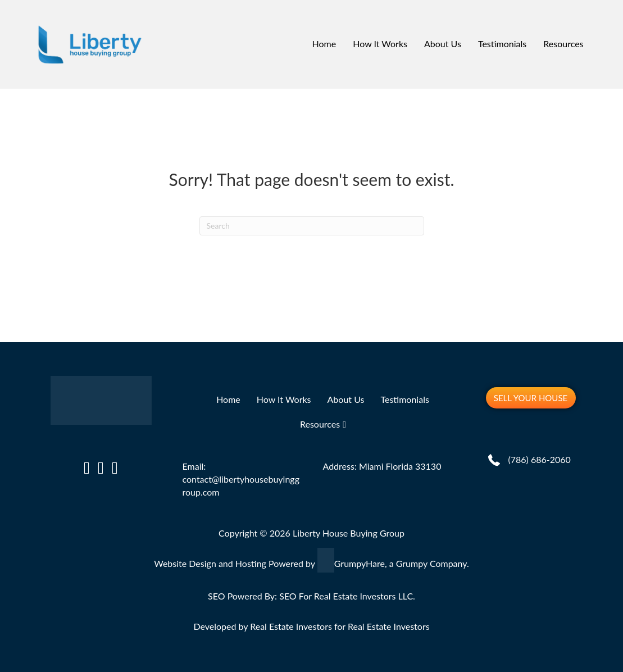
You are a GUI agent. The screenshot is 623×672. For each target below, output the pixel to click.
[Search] (312, 226)
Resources (563, 44)
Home (324, 44)
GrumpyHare (360, 563)
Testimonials (502, 44)
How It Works (380, 44)
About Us (443, 44)
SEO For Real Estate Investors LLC (346, 596)
